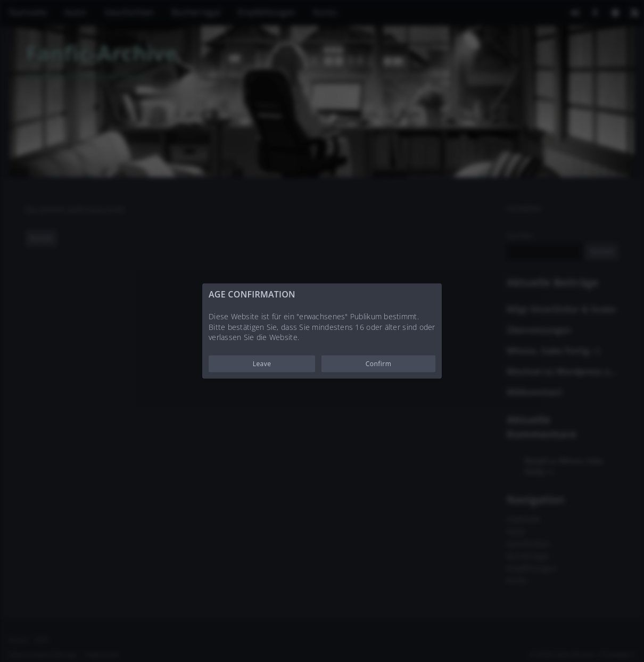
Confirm (379, 363)
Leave (262, 363)
